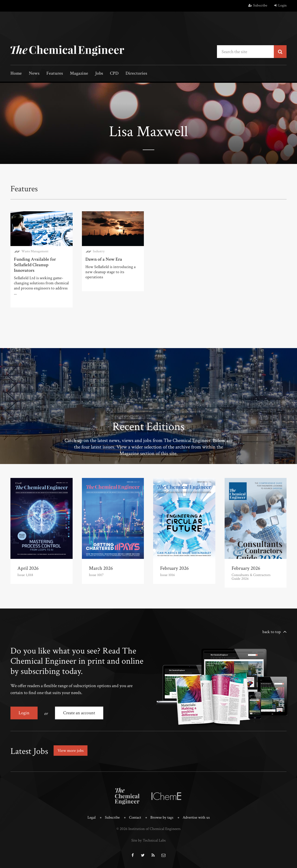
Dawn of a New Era (104, 259)
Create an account (79, 713)
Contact (135, 817)
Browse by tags (162, 817)
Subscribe (258, 5)
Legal (92, 817)
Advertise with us (196, 817)
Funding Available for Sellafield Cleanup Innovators (35, 265)
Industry (99, 251)
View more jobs (71, 751)
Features (55, 74)
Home (16, 74)
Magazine (79, 74)
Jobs (99, 74)
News (34, 74)
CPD (114, 74)
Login (280, 5)
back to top (272, 632)
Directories (136, 74)
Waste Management (35, 251)
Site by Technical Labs (148, 840)
